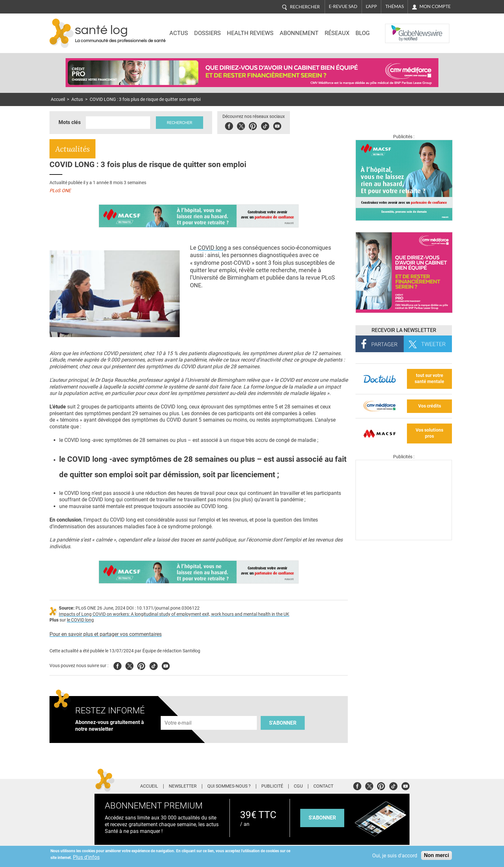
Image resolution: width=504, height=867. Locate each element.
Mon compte (435, 6)
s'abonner (322, 818)
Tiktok (265, 125)
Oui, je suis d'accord (395, 856)
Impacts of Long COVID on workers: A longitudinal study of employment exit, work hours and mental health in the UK (174, 614)
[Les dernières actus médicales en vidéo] (404, 538)
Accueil (58, 99)
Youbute (277, 125)
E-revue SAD (343, 6)
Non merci (437, 855)
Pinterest (253, 125)
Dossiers (207, 33)
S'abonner (283, 723)
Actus (179, 33)
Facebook (229, 125)
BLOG (363, 33)
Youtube (166, 665)
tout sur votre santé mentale (429, 379)
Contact (323, 786)
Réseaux (337, 33)
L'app (371, 6)
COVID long (212, 248)
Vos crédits (430, 406)
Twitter (241, 125)
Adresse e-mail (178, 712)
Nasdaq (398, 29)
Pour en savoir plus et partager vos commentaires (106, 634)
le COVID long (80, 620)
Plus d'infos (86, 857)
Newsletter (183, 786)
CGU (298, 786)
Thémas (395, 6)
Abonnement (299, 33)
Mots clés (70, 122)
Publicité (272, 786)
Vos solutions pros (429, 433)
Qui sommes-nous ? (229, 786)
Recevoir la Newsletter (404, 330)
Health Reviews (250, 33)
